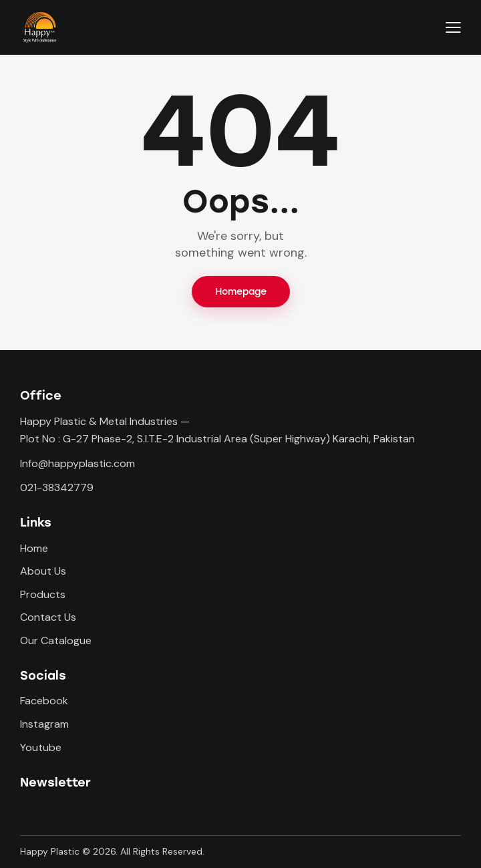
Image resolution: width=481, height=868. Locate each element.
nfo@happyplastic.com (78, 463)
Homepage (241, 292)
